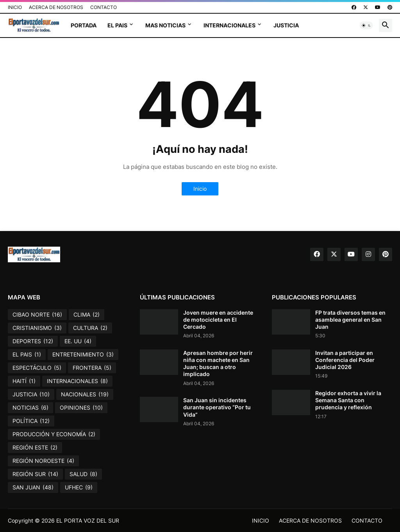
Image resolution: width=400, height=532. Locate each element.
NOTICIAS (30, 408)
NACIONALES (85, 394)
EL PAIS (117, 25)
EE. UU (78, 341)
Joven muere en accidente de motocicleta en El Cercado (218, 320)
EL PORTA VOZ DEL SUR (88, 520)
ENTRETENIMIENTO (83, 355)
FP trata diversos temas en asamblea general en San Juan (350, 320)
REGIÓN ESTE (35, 448)
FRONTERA (92, 368)
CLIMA (87, 315)
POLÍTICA (31, 421)
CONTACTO (104, 7)
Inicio (200, 189)
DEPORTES (33, 341)
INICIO (15, 7)
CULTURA (90, 328)
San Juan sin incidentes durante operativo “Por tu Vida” (217, 407)
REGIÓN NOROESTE (43, 461)
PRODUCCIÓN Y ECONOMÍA (54, 434)
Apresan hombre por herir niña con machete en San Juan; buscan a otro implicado (218, 364)
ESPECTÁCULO (37, 368)
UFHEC (79, 487)
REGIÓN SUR (35, 474)
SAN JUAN (33, 487)
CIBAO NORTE (37, 315)
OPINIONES (81, 408)
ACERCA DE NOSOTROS (56, 7)
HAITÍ (24, 381)
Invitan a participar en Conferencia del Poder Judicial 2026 (345, 360)
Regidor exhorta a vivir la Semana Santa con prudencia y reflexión (348, 400)
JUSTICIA (286, 25)
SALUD (83, 474)
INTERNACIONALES (229, 25)
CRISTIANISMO (37, 328)
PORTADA (84, 25)
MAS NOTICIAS (165, 25)
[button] (366, 25)
